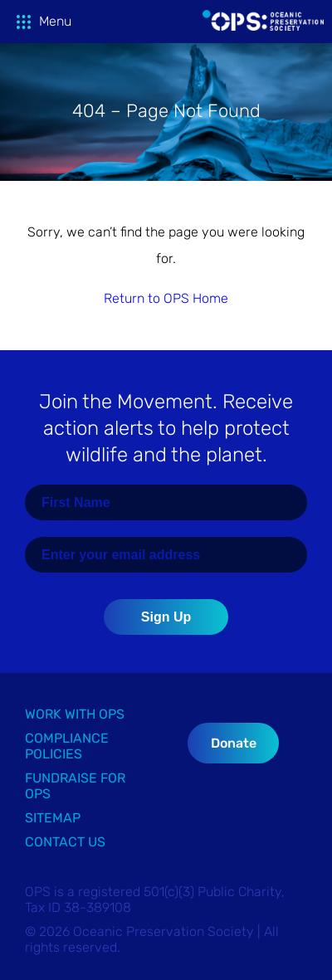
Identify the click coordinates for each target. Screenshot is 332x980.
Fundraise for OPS (75, 786)
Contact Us (65, 842)
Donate (234, 743)
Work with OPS (75, 714)
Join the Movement (166, 428)
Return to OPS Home (166, 298)
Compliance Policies (67, 746)
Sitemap (53, 818)
